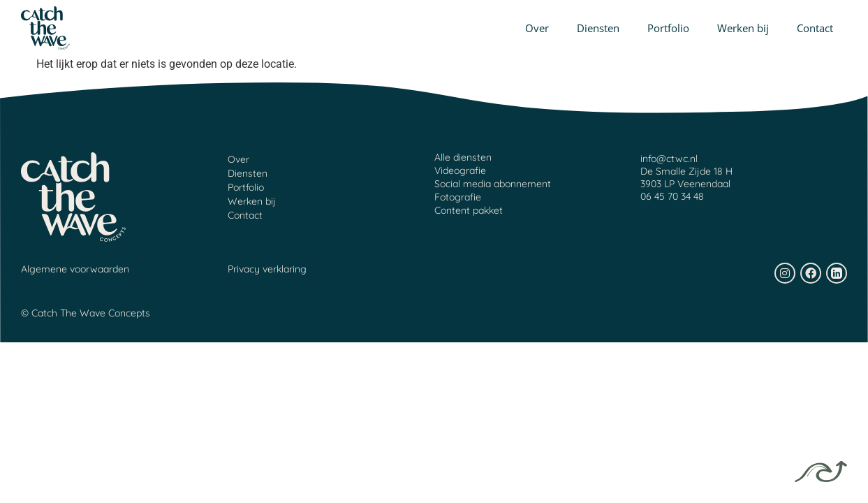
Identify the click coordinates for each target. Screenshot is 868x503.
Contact (815, 28)
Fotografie (458, 197)
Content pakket (469, 210)
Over (537, 28)
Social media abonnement (493, 184)
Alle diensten (463, 157)
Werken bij (743, 28)
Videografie (460, 170)
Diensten (598, 28)
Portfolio (668, 28)
